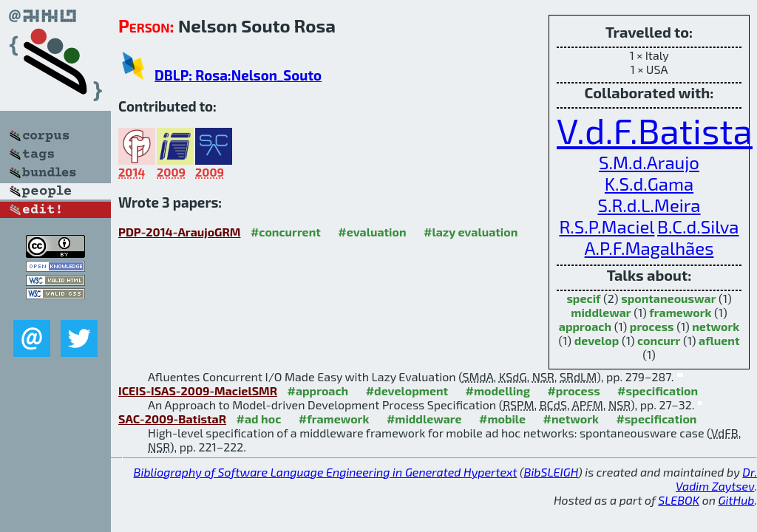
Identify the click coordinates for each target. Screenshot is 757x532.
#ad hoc (259, 419)
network (716, 326)
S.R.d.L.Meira (649, 205)
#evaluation (372, 232)
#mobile (502, 419)
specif (583, 298)
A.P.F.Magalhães (649, 248)
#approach (318, 391)
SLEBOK (679, 500)
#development (407, 391)
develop (597, 340)
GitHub (737, 500)
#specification (658, 391)
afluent (719, 340)
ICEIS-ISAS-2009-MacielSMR (198, 391)
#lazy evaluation (471, 232)
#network (571, 419)
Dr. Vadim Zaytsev (716, 479)
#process (573, 391)
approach (585, 326)
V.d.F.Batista (655, 130)
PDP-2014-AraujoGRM (179, 232)
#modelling (498, 391)
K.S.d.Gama (649, 184)
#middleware (424, 419)
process (652, 326)
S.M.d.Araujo (649, 162)
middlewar (601, 312)
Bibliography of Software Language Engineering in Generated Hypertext (326, 472)
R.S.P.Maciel (607, 226)
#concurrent (286, 232)
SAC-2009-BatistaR (172, 419)
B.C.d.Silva (698, 226)
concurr (659, 340)
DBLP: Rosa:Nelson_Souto (238, 75)
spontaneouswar (668, 298)
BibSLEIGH (551, 472)
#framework (334, 419)
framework (680, 312)
